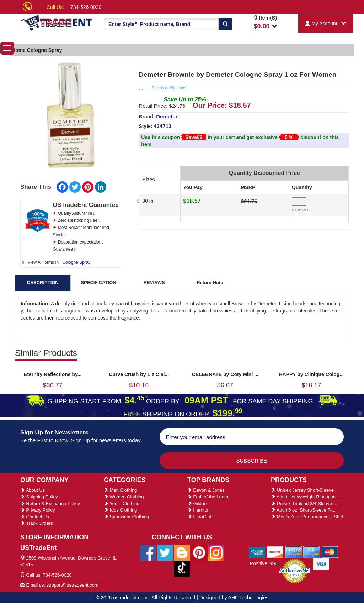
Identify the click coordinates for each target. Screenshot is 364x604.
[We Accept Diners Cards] (293, 552)
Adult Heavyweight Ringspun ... (306, 497)
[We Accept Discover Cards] (275, 552)
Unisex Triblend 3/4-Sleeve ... (304, 504)
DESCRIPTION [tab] (43, 282)
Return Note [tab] (210, 282)
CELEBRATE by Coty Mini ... (225, 374)
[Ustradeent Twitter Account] (165, 552)
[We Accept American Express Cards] (257, 552)
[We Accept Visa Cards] (321, 563)
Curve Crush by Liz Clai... (139, 374)
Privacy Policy (38, 510)
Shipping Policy (39, 497)
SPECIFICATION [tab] (98, 282)
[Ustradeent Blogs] (182, 552)
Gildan (197, 504)
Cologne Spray (76, 262)
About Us (33, 490)
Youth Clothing (122, 504)
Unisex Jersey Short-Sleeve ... (305, 490)
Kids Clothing (120, 510)
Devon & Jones (206, 490)
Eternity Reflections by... (53, 374)
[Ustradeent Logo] (57, 22)
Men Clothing (120, 490)
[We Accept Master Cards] (330, 552)
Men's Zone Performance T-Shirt (307, 517)
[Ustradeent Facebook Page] (148, 552)
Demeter (167, 116)
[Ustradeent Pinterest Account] (199, 552)
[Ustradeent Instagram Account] (216, 552)
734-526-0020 (86, 7)
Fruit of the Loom (208, 497)
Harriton (199, 510)
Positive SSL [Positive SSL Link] (264, 563)
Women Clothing (124, 497)
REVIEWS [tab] (154, 282)
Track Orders (37, 523)
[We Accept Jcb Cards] (312, 552)
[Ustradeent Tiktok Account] (182, 568)
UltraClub (200, 517)
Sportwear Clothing (126, 517)
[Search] (225, 24)
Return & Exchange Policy (50, 504)
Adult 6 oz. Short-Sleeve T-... (303, 510)
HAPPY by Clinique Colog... (311, 374)
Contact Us (35, 517)
